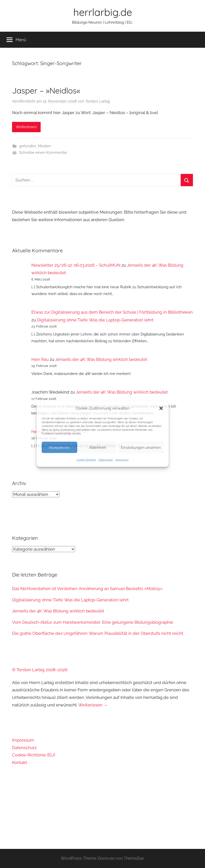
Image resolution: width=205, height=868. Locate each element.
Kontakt (20, 762)
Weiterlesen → (93, 705)
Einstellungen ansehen (141, 447)
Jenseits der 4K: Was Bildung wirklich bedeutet (101, 359)
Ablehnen (98, 447)
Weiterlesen (26, 127)
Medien (44, 146)
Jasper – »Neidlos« (46, 90)
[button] (161, 408)
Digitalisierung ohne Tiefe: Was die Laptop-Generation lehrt (95, 320)
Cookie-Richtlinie (86, 460)
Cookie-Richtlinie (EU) (34, 755)
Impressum (122, 460)
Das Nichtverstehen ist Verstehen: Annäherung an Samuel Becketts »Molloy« (87, 589)
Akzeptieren (59, 447)
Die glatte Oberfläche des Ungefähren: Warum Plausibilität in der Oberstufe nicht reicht (98, 633)
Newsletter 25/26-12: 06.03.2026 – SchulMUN (76, 265)
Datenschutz (106, 460)
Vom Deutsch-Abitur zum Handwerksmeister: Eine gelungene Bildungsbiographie (93, 622)
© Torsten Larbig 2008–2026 (40, 670)
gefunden (28, 146)
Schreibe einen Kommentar (43, 153)
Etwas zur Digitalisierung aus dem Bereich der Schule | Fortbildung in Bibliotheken (112, 312)
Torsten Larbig (98, 101)
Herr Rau (40, 359)
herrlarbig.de (103, 12)
